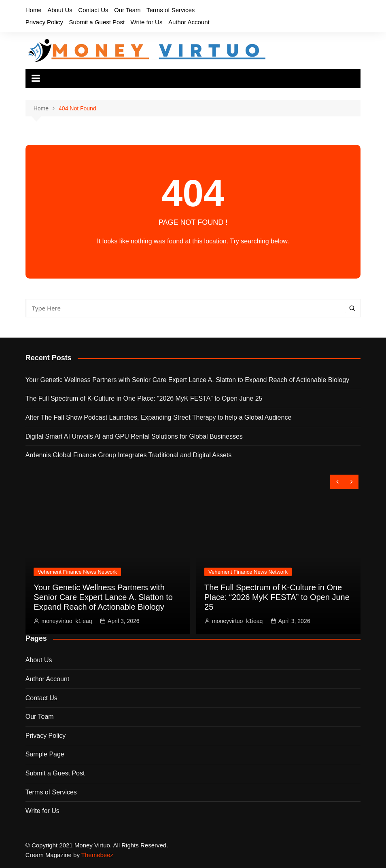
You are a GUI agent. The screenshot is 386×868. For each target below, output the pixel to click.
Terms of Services (171, 10)
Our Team (127, 10)
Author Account (189, 22)
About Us (60, 10)
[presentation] (337, 482)
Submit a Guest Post (97, 22)
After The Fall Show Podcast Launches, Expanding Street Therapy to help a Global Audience (159, 417)
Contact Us (93, 10)
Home (34, 10)
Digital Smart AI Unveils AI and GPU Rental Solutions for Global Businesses (134, 436)
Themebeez (97, 855)
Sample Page (45, 754)
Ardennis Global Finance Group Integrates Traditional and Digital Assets (129, 455)
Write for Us (147, 22)
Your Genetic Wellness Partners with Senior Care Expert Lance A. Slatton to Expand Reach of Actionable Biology (187, 380)
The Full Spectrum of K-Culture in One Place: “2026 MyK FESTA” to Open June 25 (144, 398)
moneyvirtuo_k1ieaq (67, 621)
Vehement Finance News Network (77, 572)
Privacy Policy (44, 22)
